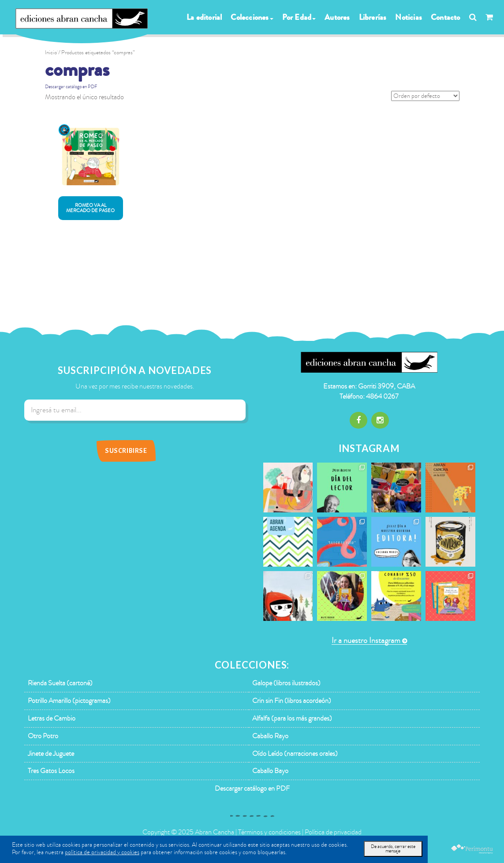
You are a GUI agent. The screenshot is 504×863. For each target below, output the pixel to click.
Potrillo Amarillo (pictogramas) (69, 701)
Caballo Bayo (270, 771)
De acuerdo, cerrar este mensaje (393, 849)
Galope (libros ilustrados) (286, 683)
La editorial (204, 17)
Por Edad (299, 17)
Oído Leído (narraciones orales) (295, 754)
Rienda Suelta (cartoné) (60, 683)
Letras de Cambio (52, 718)
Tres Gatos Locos (51, 771)
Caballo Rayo (270, 736)
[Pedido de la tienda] (425, 96)
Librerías (373, 17)
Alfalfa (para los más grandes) (292, 718)
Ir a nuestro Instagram (366, 641)
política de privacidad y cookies (102, 852)
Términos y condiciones (269, 832)
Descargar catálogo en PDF (71, 87)
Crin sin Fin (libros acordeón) (292, 701)
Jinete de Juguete (51, 754)
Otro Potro (43, 736)
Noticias (409, 17)
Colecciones (252, 17)
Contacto (446, 17)
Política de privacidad (333, 832)
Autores (337, 17)
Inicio (51, 52)
